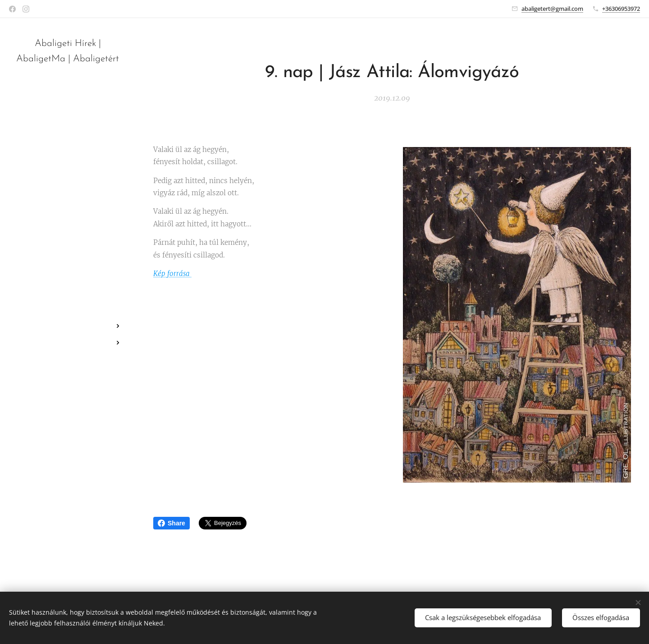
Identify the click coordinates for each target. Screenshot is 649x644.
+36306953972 (621, 9)
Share (171, 523)
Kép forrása (172, 274)
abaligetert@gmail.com (552, 9)
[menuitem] (68, 299)
